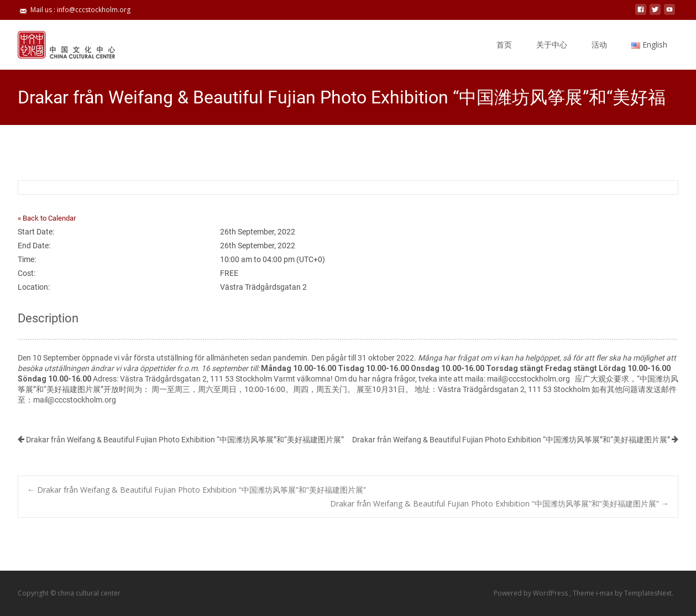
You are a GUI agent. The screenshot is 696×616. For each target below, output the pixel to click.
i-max (605, 593)
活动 (599, 45)
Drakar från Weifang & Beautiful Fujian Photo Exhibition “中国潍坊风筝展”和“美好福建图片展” (181, 440)
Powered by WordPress (532, 593)
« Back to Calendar (47, 218)
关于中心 (552, 45)
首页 (504, 45)
